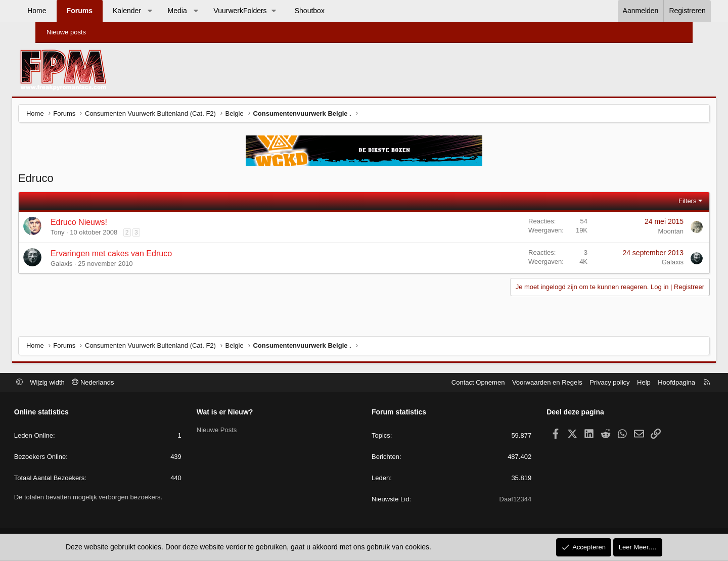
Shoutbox (333, 11)
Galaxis (86, 265)
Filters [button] (663, 202)
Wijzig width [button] (74, 383)
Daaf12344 (502, 500)
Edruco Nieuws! (104, 224)
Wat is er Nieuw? (238, 413)
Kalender (150, 11)
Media (200, 11)
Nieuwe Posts (230, 430)
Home (60, 11)
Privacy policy (583, 383)
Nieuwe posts (66, 32)
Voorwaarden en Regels (521, 383)
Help (618, 383)
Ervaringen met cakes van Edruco (136, 255)
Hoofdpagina (650, 383)
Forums (102, 11)
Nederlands (120, 383)
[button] (173, 11)
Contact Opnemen (452, 383)
